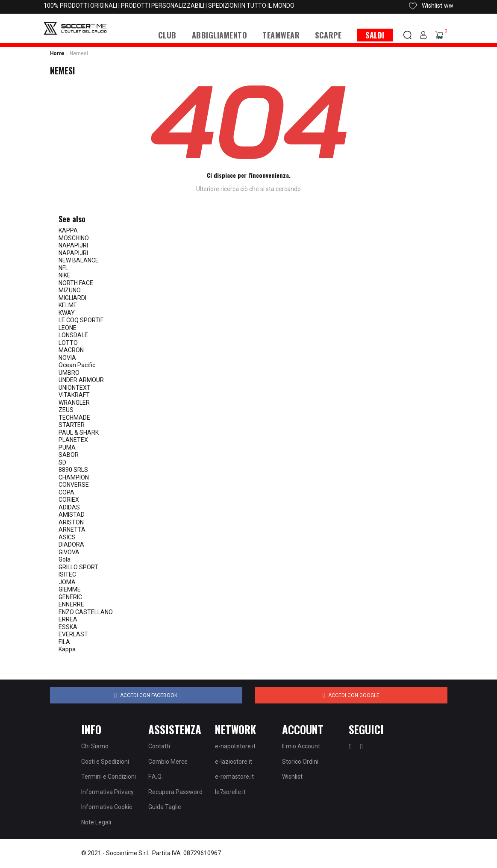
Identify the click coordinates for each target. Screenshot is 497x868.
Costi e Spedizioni (105, 762)
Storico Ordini (300, 762)
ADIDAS (69, 507)
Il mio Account (301, 746)
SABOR (69, 455)
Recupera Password (175, 792)
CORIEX (69, 500)
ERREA (68, 619)
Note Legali (96, 822)
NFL (63, 268)
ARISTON (71, 522)
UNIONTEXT (75, 388)
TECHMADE (74, 418)
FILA (64, 642)
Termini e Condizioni (109, 777)
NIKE (65, 275)
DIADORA (71, 544)
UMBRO (69, 373)
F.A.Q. (156, 777)
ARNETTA (72, 530)
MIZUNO (70, 290)
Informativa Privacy (107, 792)
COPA (66, 492)
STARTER (72, 425)
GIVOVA (69, 552)
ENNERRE (71, 604)
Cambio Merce (168, 762)
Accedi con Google (351, 695)
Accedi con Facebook (146, 695)
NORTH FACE (76, 283)
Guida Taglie (165, 807)
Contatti (159, 746)
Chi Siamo (95, 746)
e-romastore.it (234, 777)
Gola (65, 559)
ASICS (67, 537)
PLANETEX (73, 440)
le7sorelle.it (230, 792)
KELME (68, 305)
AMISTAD (72, 515)
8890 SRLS (73, 470)
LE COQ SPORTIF (81, 320)
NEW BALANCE (79, 260)
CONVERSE (74, 485)
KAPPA (68, 230)
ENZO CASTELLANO (86, 612)
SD (62, 462)
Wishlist (292, 777)
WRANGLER (74, 403)
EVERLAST (73, 634)
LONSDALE (73, 335)
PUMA (67, 447)
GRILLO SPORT (78, 567)
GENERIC (70, 597)
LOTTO (68, 343)
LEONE (68, 328)
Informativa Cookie (107, 807)
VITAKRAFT (74, 395)
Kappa (67, 649)
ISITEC (67, 574)
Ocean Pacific (77, 365)
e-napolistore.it (235, 746)
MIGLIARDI (72, 298)
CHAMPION (74, 477)
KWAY (67, 313)
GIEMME (70, 589)
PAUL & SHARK (79, 433)
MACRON (71, 350)
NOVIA (67, 358)
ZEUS (66, 410)
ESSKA (68, 627)
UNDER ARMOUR (81, 380)
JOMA (67, 582)
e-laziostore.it (234, 762)
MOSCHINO (74, 238)
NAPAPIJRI (73, 245)
